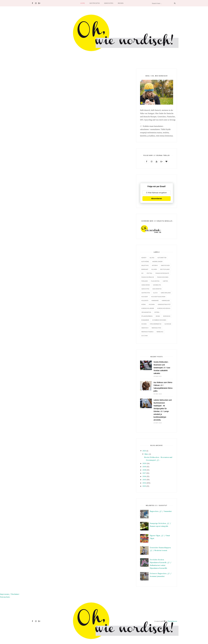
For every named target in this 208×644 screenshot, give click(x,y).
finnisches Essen (163, 277)
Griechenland (166, 293)
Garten (165, 281)
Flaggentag (155, 281)
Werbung (160, 332)
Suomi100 (168, 324)
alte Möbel (145, 261)
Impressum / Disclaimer (10, 594)
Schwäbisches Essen (159, 320)
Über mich (145, 328)
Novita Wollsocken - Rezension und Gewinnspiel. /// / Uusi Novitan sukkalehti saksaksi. (162, 368)
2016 (144, 476)
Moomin (152, 304)
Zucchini (145, 335)
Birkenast (145, 269)
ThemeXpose (172, 621)
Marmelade (166, 300)
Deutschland (165, 269)
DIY (142, 273)
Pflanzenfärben (147, 316)
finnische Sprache (148, 277)
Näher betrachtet (164, 304)
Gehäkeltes (157, 285)
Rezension (167, 316)
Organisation (146, 312)
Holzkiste (145, 300)
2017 (144, 473)
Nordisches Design (164, 308)
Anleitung (145, 265)
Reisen (121, 3)
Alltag (152, 257)
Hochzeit (145, 296)
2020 (144, 463)
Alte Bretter (162, 257)
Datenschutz (5, 597)
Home (83, 3)
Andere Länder (157, 261)
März (147, 454)
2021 (144, 451)
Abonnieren (157, 198)
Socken (144, 324)
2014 (144, 483)
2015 (144, 479)
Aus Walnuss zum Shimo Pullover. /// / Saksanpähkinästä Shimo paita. (163, 387)
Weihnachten (156, 328)
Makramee (155, 300)
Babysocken (165, 265)
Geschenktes (157, 289)
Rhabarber (145, 320)
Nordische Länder (148, 308)
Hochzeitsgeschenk (158, 296)
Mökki (144, 304)
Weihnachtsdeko (147, 332)
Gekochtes (109, 3)
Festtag (149, 273)
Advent (144, 257)
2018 (144, 470)
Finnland (145, 281)
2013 (144, 486)
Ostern (157, 312)
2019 (144, 466)
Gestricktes (95, 3)
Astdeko (155, 265)
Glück (155, 293)
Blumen (154, 269)
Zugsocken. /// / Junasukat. (161, 511)
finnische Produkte (162, 273)
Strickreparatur (156, 324)
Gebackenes (146, 285)
